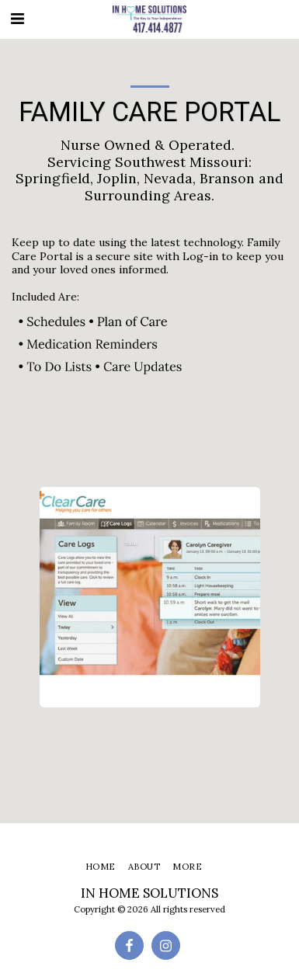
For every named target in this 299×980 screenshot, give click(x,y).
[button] (17, 18)
